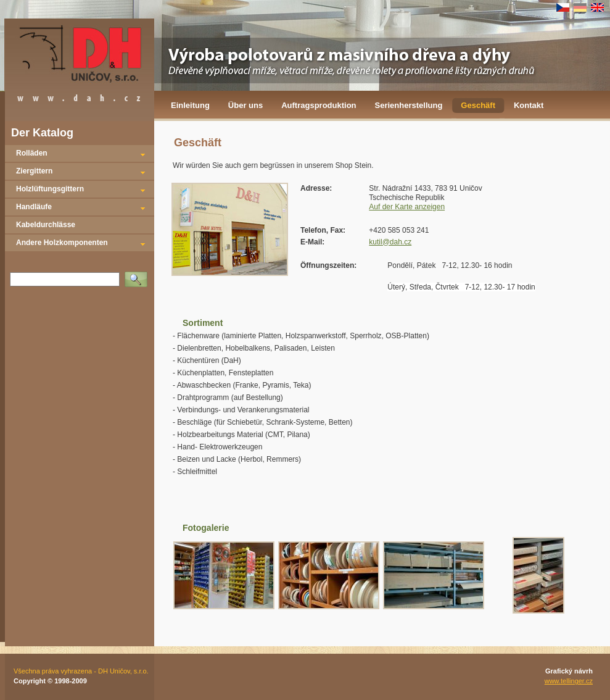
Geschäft (478, 105)
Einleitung (190, 105)
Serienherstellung (409, 105)
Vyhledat (138, 275)
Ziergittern (34, 171)
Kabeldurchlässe (46, 225)
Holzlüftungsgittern (50, 189)
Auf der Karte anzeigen (407, 207)
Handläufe (34, 207)
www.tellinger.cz (569, 681)
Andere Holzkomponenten (62, 243)
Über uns (245, 105)
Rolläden (32, 153)
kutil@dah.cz (390, 242)
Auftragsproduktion (319, 105)
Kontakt (529, 105)
